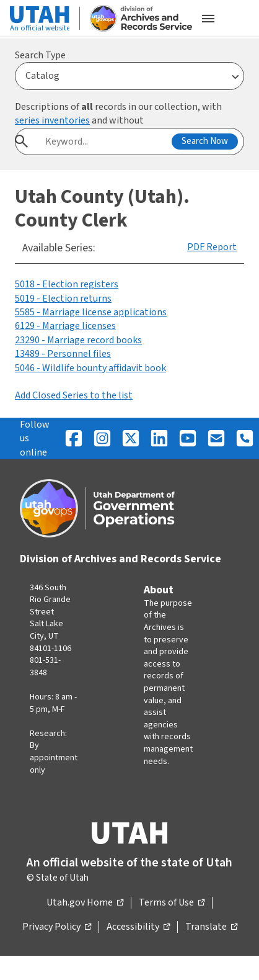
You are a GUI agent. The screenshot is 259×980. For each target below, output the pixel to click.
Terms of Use (172, 903)
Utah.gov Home (85, 903)
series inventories (52, 120)
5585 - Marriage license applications (91, 312)
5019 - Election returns (63, 299)
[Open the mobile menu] (208, 19)
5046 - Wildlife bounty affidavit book (90, 368)
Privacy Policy (57, 927)
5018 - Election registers (67, 284)
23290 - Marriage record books (78, 340)
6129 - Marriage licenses (65, 326)
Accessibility (138, 927)
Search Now (205, 141)
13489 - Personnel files (63, 354)
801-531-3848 (45, 667)
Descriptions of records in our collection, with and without (118, 114)
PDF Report (212, 247)
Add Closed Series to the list (74, 395)
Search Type (40, 55)
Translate (211, 927)
